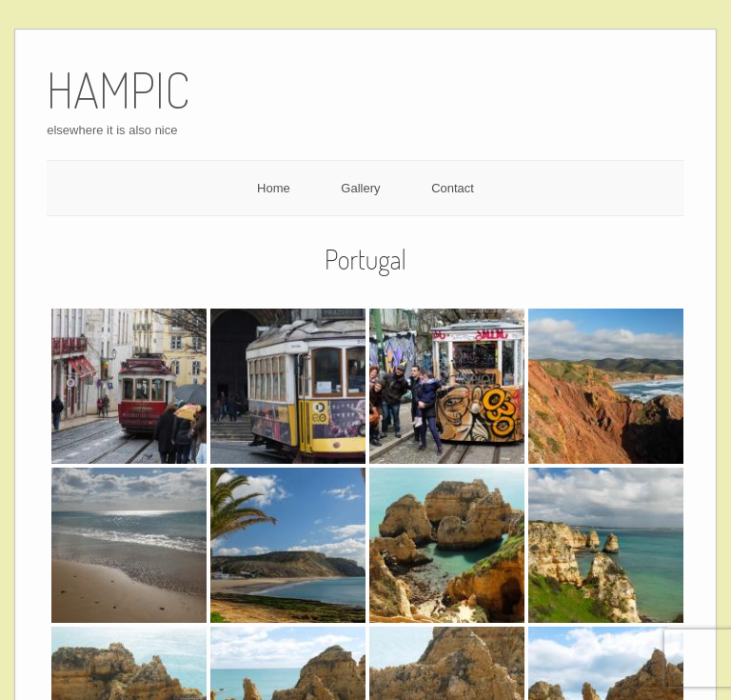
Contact (453, 188)
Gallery (360, 188)
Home (274, 188)
